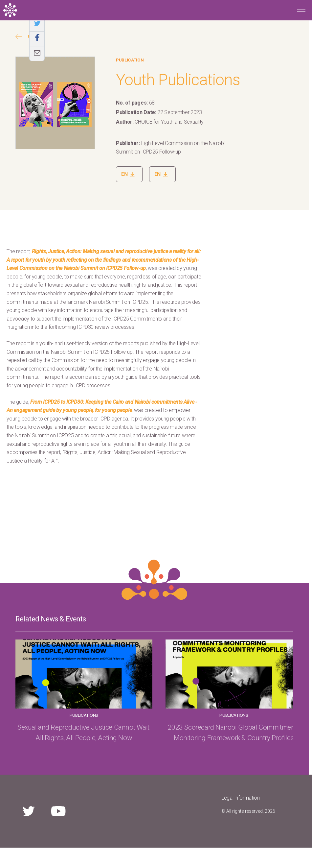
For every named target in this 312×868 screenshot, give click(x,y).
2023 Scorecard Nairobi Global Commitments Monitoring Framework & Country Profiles (155, 743)
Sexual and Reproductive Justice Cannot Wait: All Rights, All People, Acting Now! (251, 743)
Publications (57, 715)
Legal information (241, 818)
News (251, 715)
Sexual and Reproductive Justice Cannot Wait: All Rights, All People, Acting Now (57, 743)
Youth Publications (178, 80)
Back (27, 37)
